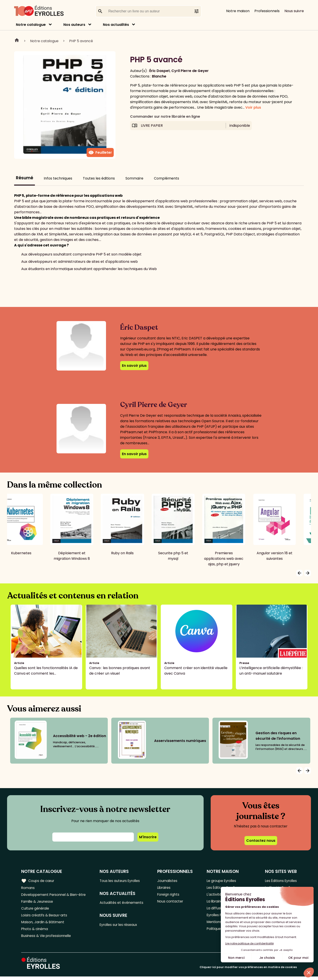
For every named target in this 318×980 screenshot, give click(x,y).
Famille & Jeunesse (38, 903)
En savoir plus (134, 366)
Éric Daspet (160, 71)
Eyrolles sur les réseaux (121, 926)
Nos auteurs (74, 25)
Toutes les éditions (99, 178)
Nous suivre (294, 11)
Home (17, 41)
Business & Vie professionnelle (47, 939)
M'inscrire (148, 837)
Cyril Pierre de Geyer (190, 71)
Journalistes (169, 881)
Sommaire (134, 178)
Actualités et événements (124, 903)
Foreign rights (170, 895)
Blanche (159, 76)
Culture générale (36, 910)
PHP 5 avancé (81, 41)
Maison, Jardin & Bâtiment (44, 924)
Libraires (165, 888)
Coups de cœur (38, 881)
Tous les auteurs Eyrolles (122, 881)
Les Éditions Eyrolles (280, 881)
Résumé (25, 178)
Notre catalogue (31, 25)
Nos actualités (116, 25)
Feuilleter (100, 153)
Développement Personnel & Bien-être (55, 895)
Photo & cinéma (35, 932)
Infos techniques (58, 178)
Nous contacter (172, 903)
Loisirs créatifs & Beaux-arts (45, 917)
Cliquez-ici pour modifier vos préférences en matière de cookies (248, 971)
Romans (28, 888)
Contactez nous (261, 841)
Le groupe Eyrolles (221, 881)
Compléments (167, 178)
